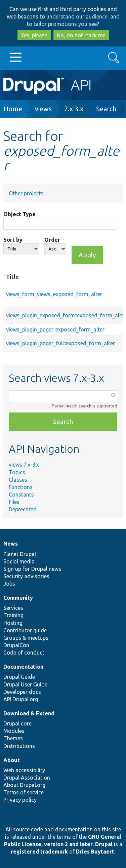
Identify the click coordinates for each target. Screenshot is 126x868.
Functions (21, 487)
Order (52, 240)
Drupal (104, 844)
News (11, 544)
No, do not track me (81, 35)
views (43, 109)
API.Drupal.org (21, 699)
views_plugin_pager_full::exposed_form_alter (60, 343)
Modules (14, 731)
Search (106, 109)
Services (13, 608)
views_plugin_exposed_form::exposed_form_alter (66, 315)
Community (18, 598)
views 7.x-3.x (24, 465)
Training (13, 615)
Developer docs (22, 692)
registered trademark (39, 852)
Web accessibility (24, 770)
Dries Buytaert (95, 852)
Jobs (9, 584)
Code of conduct (24, 653)
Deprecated (23, 509)
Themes (13, 738)
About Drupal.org (24, 785)
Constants (21, 495)
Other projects (26, 193)
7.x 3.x (74, 109)
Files (14, 502)
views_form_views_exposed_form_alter (54, 294)
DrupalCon (16, 645)
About (12, 760)
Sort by (13, 240)
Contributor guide (25, 630)
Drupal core (17, 723)
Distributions (19, 746)
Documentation (23, 667)
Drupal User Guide (25, 684)
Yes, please (34, 35)
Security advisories (26, 576)
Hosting (13, 623)
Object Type (19, 214)
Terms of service (24, 792)
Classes (18, 480)
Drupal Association (27, 778)
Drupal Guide (19, 677)
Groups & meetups (26, 638)
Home (13, 109)
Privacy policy (20, 800)
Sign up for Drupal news (32, 569)
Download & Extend (29, 713)
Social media (19, 561)
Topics (17, 472)
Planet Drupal (20, 554)
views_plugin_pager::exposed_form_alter (55, 329)
